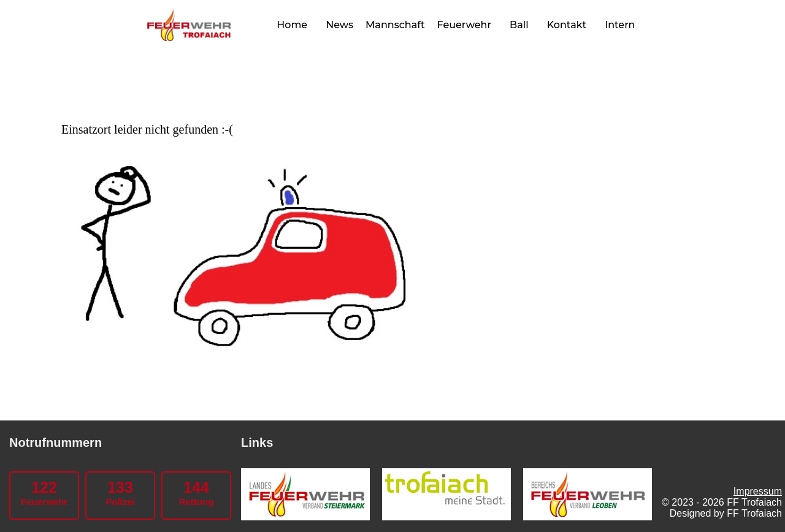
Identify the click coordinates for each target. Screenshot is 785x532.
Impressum (758, 491)
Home (292, 25)
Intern (620, 25)
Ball (519, 25)
